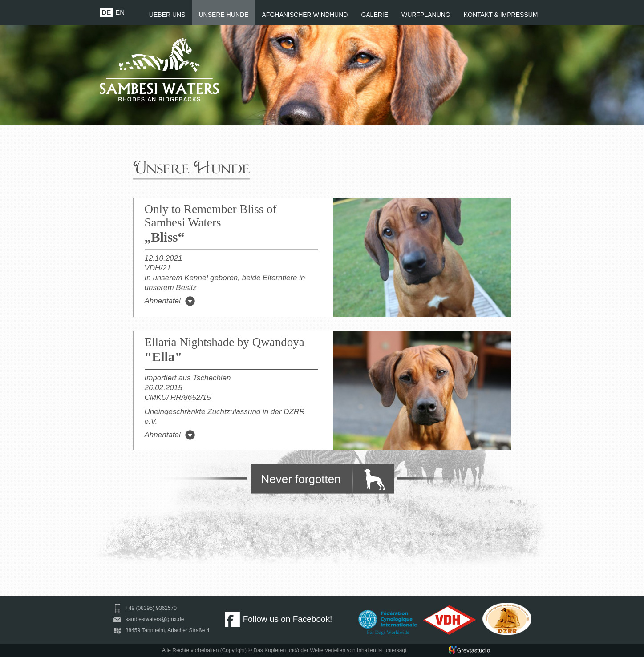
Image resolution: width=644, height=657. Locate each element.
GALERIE (375, 15)
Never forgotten (301, 479)
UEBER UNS (167, 15)
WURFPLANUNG (426, 15)
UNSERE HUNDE (223, 15)
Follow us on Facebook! (278, 619)
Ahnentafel (170, 301)
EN (120, 12)
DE (107, 12)
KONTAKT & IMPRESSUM (501, 15)
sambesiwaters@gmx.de (148, 619)
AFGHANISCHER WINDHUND (305, 15)
